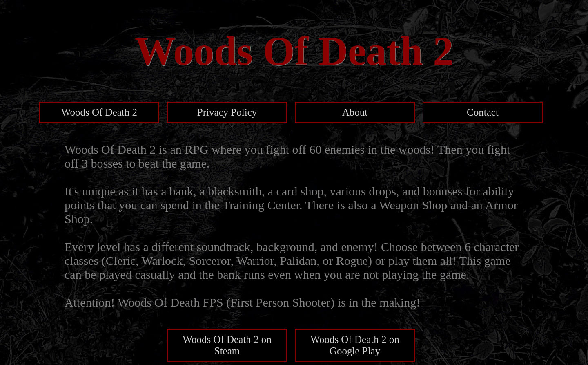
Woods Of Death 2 (99, 112)
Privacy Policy (227, 112)
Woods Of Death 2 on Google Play (355, 345)
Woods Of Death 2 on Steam (227, 345)
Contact (483, 112)
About (355, 112)
